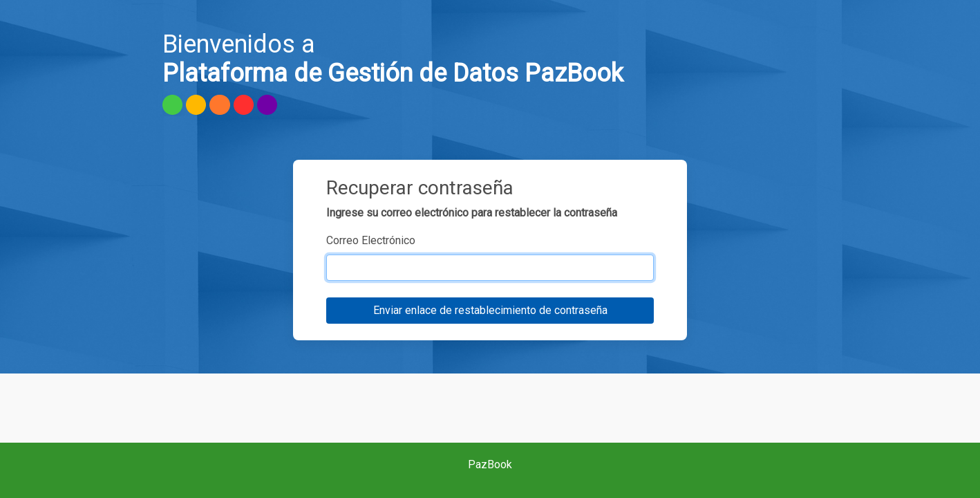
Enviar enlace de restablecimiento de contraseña (490, 310)
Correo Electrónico (371, 240)
